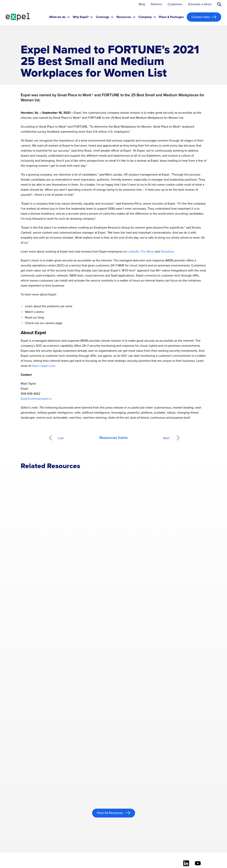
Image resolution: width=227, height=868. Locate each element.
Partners (156, 4)
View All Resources (110, 813)
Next (178, 436)
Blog (142, 4)
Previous (55, 436)
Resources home (114, 438)
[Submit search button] (219, 4)
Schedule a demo (200, 4)
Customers (175, 4)
